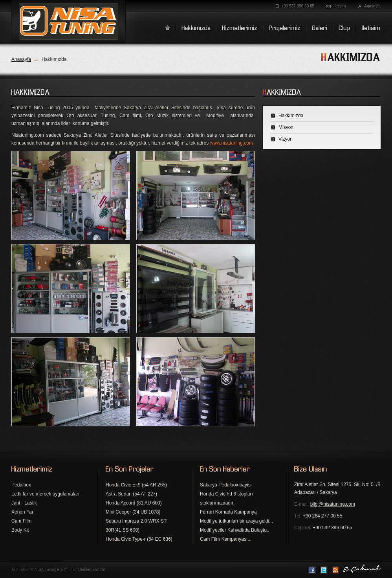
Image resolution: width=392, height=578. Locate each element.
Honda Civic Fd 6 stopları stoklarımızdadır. (226, 498)
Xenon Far (22, 512)
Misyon (286, 127)
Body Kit (20, 530)
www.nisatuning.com (232, 143)
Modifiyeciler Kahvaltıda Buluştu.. (235, 530)
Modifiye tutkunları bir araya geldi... (236, 521)
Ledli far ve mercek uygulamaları (45, 494)
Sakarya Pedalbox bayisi (226, 485)
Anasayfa (372, 6)
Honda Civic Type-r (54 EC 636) (139, 539)
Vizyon (286, 139)
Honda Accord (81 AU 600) (134, 503)
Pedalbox (21, 485)
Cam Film (21, 521)
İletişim (340, 6)
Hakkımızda (291, 116)
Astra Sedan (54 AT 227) (131, 494)
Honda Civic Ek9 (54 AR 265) (136, 485)
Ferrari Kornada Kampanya (228, 512)
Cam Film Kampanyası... (226, 539)
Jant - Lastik (24, 503)
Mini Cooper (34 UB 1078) (133, 512)
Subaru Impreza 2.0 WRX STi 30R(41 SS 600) (137, 526)
